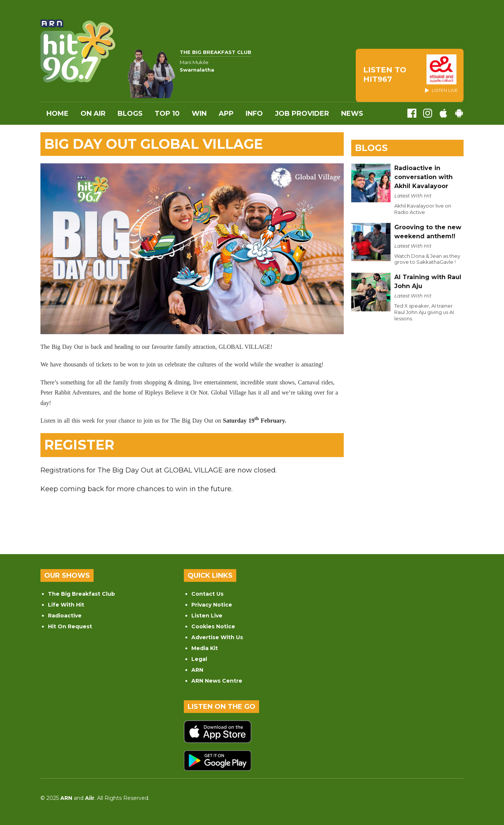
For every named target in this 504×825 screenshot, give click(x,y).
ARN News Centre (217, 681)
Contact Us (207, 594)
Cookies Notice (213, 626)
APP (226, 114)
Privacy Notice (212, 605)
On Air (93, 114)
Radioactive (65, 616)
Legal (199, 659)
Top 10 (167, 114)
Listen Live (207, 616)
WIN (199, 114)
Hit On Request (70, 626)
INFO (254, 114)
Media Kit (205, 648)
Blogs (130, 114)
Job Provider (302, 114)
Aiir (90, 798)
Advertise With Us (217, 637)
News (352, 114)
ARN (197, 670)
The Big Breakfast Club (81, 594)
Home (57, 114)
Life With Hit (66, 605)
